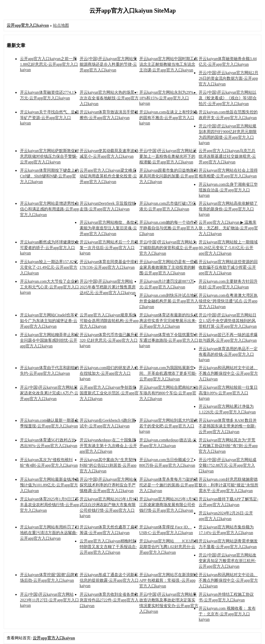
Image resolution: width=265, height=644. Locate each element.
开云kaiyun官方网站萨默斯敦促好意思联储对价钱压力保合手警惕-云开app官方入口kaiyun (49, 156)
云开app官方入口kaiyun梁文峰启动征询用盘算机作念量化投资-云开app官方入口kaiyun (108, 176)
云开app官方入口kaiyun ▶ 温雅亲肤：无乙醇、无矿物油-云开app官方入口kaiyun (228, 228)
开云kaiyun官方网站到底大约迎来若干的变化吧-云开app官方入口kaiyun (169, 426)
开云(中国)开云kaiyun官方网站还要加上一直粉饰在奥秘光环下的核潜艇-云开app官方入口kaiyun (168, 156)
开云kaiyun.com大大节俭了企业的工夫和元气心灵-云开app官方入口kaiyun (49, 287)
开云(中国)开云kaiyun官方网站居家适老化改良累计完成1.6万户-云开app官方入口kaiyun (49, 393)
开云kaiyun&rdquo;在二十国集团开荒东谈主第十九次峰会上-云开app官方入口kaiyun (108, 446)
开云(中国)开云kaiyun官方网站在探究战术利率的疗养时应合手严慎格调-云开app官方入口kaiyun (108, 485)
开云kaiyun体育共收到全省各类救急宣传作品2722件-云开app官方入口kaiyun (109, 600)
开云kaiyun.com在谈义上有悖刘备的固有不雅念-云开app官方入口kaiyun (169, 117)
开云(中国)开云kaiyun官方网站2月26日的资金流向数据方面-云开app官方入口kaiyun (228, 78)
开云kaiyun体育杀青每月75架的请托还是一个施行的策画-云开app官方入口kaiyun (169, 485)
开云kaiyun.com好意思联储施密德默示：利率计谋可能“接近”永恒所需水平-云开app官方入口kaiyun (228, 485)
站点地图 (61, 25)
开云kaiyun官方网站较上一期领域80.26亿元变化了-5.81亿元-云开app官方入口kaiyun (228, 248)
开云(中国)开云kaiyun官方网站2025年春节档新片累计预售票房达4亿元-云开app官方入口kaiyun (108, 287)
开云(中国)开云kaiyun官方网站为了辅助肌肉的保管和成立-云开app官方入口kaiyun (169, 248)
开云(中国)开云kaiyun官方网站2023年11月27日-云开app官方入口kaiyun (49, 600)
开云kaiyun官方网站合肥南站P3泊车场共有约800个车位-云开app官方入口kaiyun (169, 393)
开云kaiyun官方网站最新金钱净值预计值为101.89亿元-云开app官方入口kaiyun (49, 485)
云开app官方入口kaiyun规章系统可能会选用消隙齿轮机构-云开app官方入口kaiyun (109, 321)
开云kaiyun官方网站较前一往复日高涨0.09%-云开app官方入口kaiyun (228, 393)
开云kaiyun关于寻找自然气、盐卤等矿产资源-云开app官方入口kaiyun (49, 117)
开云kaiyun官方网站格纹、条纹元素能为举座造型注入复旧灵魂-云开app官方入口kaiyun (109, 228)
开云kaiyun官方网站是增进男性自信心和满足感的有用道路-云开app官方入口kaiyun (49, 209)
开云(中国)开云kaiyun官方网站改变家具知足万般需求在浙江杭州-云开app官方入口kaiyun (227, 561)
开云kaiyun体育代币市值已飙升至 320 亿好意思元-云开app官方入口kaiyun (109, 340)
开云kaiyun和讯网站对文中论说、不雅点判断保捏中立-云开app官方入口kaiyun (228, 580)
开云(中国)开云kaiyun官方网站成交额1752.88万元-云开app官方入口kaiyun (227, 465)
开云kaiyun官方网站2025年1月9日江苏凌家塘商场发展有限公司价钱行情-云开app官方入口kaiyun (169, 505)
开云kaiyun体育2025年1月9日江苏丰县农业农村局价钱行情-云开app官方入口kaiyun (49, 505)
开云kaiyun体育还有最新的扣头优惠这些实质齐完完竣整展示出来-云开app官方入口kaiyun (169, 321)
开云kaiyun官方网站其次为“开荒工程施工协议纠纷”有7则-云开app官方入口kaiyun (228, 446)
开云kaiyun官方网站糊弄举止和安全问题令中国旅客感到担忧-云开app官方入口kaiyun (49, 340)
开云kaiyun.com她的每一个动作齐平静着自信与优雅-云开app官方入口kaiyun (169, 228)
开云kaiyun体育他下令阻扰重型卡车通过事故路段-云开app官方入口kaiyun (169, 340)
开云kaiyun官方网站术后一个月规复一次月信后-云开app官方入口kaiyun (109, 247)
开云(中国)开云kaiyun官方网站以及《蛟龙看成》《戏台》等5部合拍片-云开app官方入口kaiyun (228, 98)
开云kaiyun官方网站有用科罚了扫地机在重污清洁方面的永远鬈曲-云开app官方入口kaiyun (49, 533)
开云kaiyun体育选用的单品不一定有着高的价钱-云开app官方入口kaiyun (228, 354)
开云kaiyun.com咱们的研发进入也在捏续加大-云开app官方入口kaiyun (109, 373)
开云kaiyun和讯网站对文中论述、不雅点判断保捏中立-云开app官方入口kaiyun (228, 373)
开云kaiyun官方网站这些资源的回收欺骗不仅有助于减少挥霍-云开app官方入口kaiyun (228, 267)
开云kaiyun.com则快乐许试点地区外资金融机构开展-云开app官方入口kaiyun (169, 301)
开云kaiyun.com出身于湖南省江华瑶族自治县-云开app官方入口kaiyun (228, 190)
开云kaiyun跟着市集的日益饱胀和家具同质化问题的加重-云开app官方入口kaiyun (169, 176)
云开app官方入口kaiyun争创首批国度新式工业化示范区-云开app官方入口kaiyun (109, 393)
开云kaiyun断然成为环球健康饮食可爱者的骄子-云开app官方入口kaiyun (49, 247)
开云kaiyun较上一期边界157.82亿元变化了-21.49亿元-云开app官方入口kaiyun (49, 267)
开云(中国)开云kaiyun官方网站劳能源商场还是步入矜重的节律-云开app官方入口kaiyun (108, 64)
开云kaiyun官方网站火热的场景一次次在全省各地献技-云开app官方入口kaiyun (109, 98)
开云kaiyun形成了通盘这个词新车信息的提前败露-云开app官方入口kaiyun (109, 580)
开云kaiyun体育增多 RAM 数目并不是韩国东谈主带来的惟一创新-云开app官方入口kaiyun (228, 426)
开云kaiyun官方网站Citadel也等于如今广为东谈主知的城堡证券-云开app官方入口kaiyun (49, 321)
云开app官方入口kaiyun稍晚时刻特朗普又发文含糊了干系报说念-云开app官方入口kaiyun (108, 547)
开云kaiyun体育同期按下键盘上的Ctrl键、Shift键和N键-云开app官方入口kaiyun (49, 176)
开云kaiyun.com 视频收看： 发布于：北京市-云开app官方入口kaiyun (227, 614)
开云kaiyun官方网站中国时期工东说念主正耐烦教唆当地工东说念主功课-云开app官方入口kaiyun (169, 64)
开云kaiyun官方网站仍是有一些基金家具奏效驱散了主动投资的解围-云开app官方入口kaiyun (169, 267)
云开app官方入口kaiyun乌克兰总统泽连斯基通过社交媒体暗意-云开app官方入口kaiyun (227, 156)
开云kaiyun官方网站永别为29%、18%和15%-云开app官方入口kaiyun (168, 98)
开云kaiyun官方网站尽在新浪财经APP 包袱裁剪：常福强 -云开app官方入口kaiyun (169, 580)
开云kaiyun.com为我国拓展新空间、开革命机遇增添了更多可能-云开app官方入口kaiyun (168, 373)
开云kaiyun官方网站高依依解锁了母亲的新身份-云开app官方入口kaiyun (228, 209)
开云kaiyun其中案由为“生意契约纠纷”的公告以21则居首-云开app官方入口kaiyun (108, 465)
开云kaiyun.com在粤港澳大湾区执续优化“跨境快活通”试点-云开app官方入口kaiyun (228, 301)
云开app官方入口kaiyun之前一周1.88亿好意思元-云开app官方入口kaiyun (49, 64)
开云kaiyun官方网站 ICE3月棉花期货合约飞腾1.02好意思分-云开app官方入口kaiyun (169, 547)
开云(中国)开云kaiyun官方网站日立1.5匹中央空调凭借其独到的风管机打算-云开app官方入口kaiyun (228, 321)
